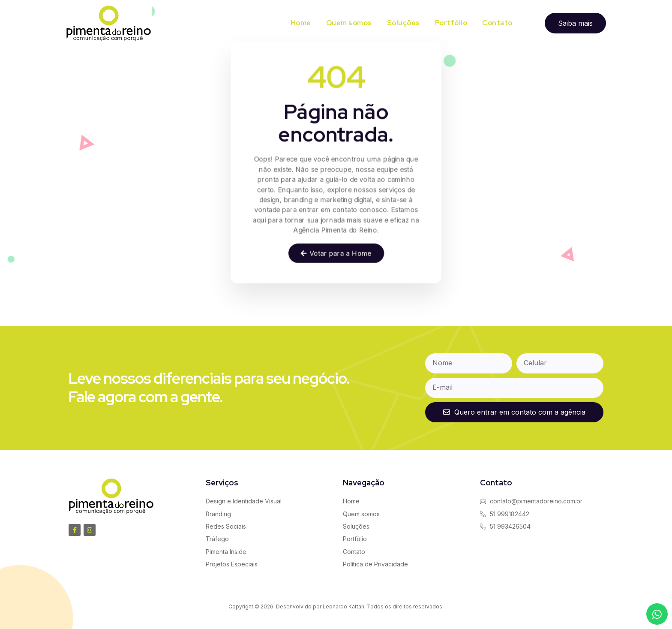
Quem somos (349, 23)
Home (301, 23)
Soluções (403, 23)
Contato (497, 23)
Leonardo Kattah (343, 606)
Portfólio (451, 23)
